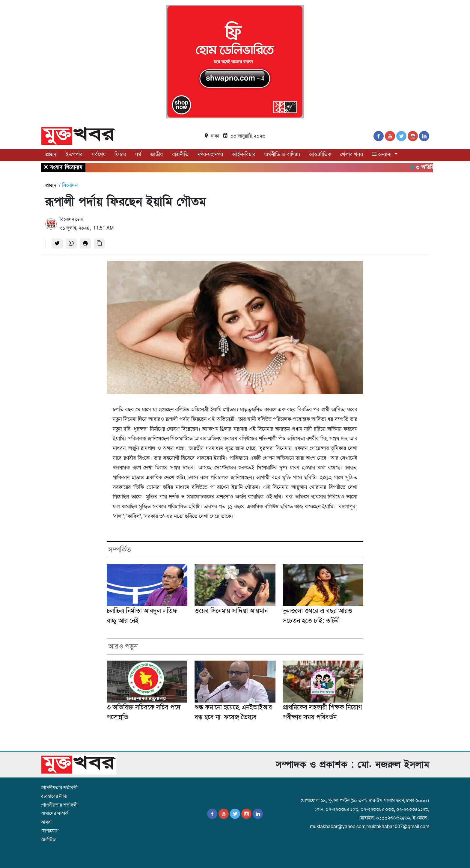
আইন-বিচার (244, 155)
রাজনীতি (180, 155)
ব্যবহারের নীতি (54, 796)
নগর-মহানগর (210, 155)
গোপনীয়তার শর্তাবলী (59, 788)
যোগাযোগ (50, 831)
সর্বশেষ (98, 155)
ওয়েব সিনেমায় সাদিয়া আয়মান (231, 611)
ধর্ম (138, 155)
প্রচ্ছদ (51, 155)
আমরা (46, 822)
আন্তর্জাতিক (320, 155)
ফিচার (120, 155)
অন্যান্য (382, 155)
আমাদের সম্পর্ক (55, 813)
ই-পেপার (74, 155)
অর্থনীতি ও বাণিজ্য (282, 155)
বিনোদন (70, 185)
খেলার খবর (352, 155)
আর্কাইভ (48, 840)
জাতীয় (157, 155)
